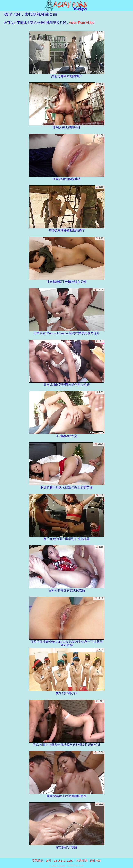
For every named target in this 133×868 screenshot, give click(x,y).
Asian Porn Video (81, 23)
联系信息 (38, 861)
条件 (49, 861)
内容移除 (82, 861)
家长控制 (95, 861)
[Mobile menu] (4, 6)
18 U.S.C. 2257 (64, 861)
